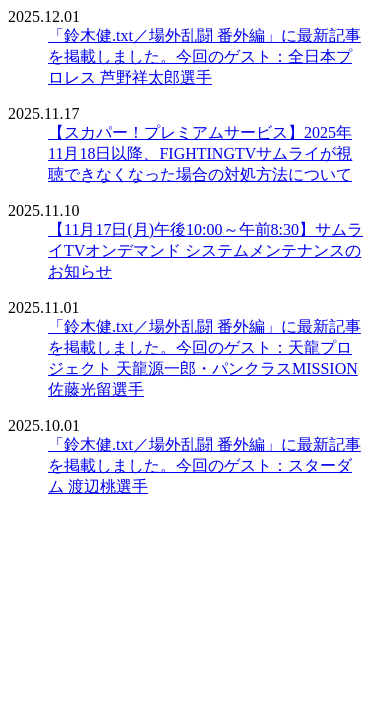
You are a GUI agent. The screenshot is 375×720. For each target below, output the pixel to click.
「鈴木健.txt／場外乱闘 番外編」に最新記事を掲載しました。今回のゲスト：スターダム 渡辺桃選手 (204, 465)
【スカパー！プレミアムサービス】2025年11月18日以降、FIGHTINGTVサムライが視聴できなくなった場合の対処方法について (200, 153)
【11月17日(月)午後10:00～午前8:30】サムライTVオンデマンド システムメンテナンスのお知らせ (205, 250)
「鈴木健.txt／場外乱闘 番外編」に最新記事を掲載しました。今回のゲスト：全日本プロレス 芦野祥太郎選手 (204, 56)
